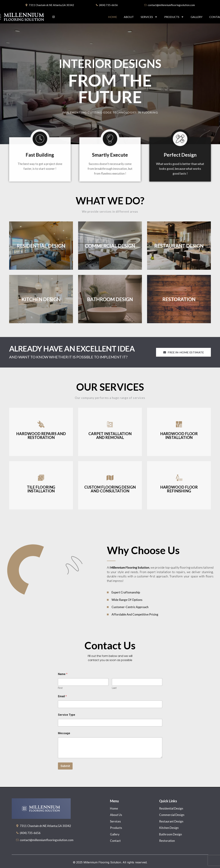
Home (113, 17)
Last (114, 688)
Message (64, 733)
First (60, 688)
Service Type (67, 715)
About (129, 17)
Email (62, 696)
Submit (65, 766)
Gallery (197, 17)
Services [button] (149, 17)
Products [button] (174, 17)
